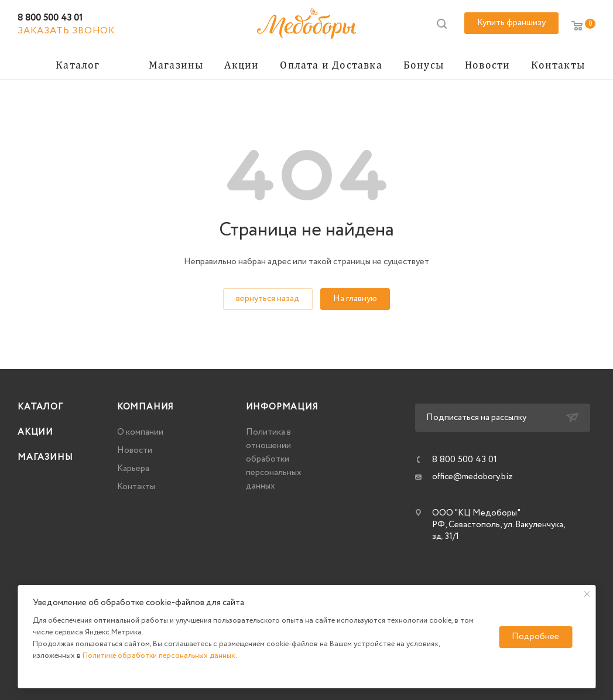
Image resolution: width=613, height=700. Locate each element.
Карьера (133, 469)
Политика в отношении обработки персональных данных (274, 459)
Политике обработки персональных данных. (160, 656)
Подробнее (535, 637)
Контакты (136, 487)
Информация (282, 407)
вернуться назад (268, 299)
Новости (135, 450)
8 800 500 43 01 (50, 18)
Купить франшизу (511, 23)
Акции (35, 432)
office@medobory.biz (472, 477)
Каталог (40, 407)
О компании (140, 432)
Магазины (45, 457)
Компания (145, 407)
